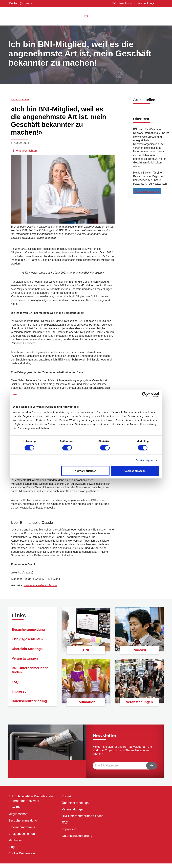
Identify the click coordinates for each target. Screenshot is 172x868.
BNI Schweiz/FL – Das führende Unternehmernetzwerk (32, 799)
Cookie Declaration (23, 858)
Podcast (139, 649)
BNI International (121, 3)
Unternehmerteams (23, 830)
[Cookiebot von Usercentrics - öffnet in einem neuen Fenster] (144, 395)
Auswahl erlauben (85, 471)
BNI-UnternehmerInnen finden (32, 678)
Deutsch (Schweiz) (20, 3)
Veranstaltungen (26, 664)
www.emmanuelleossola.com (41, 585)
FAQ (16, 691)
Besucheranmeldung (148, 191)
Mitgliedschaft (19, 815)
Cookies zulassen (135, 471)
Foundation (86, 701)
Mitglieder (16, 844)
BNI (86, 649)
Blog (12, 851)
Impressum (22, 702)
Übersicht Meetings (29, 653)
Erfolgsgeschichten (25, 151)
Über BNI (15, 808)
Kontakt (68, 796)
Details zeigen (144, 460)
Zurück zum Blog (21, 99)
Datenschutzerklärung (78, 839)
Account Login (145, 3)
